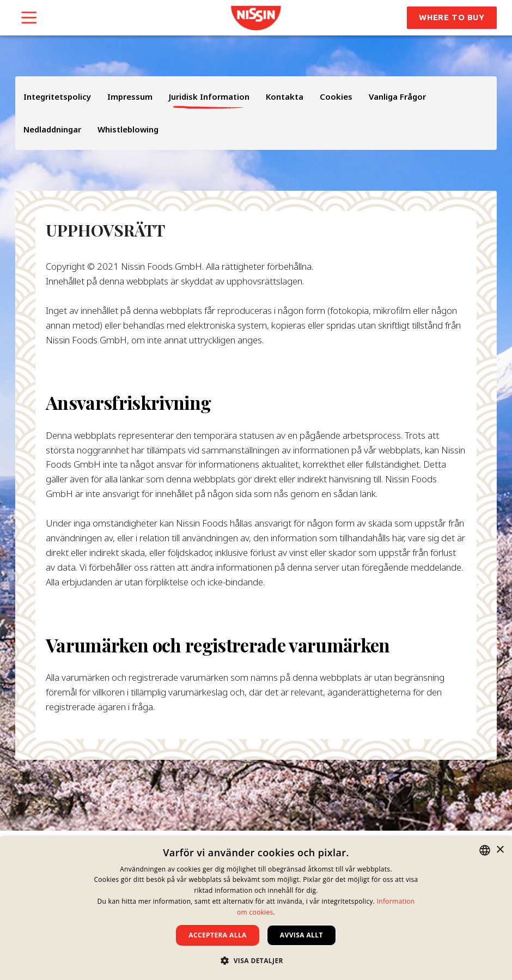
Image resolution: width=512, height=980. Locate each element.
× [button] (500, 850)
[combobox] (485, 850)
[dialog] (256, 908)
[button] (256, 960)
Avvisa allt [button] (301, 935)
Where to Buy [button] (452, 17)
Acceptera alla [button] (218, 935)
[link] (256, 18)
